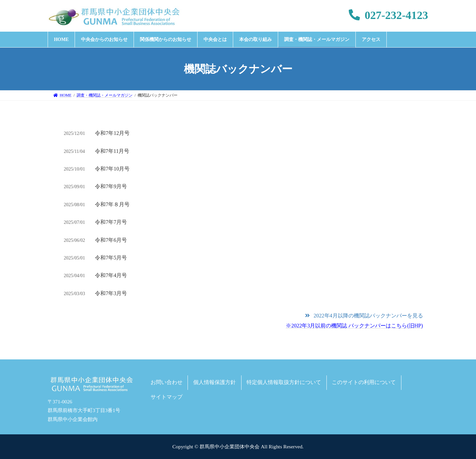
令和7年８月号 (112, 204)
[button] (364, 316)
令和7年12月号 (112, 133)
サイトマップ (167, 397)
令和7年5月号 (111, 258)
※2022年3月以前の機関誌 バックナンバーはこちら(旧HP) (354, 326)
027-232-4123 (388, 15)
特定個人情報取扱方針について (284, 382)
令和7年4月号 (111, 275)
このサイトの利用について (364, 382)
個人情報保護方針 (215, 382)
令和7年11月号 (112, 151)
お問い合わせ (167, 382)
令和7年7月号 (111, 222)
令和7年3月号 (111, 293)
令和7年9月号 (111, 186)
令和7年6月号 (111, 240)
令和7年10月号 (112, 169)
